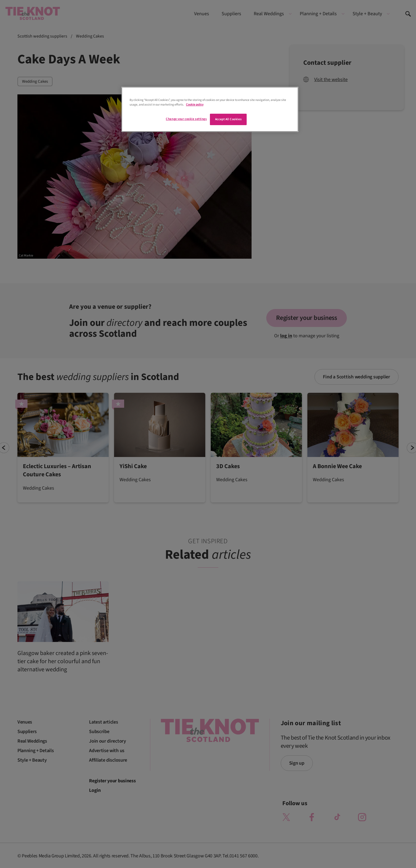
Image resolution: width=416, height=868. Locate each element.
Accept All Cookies (228, 119)
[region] (210, 109)
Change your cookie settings (186, 119)
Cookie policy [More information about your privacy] (195, 105)
